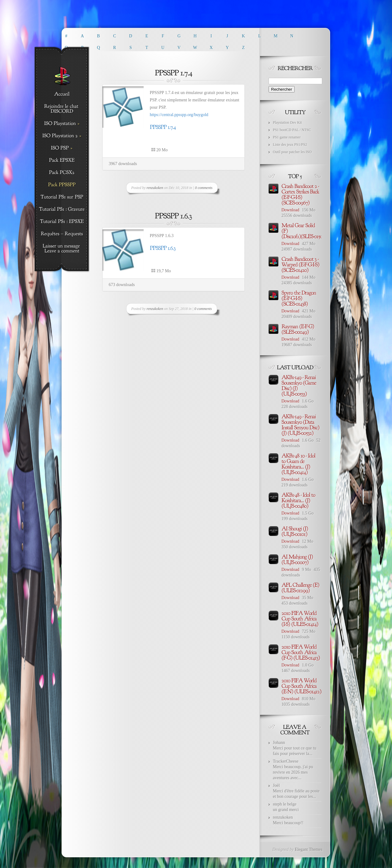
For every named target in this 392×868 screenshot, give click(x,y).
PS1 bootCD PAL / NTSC (292, 130)
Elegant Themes (309, 849)
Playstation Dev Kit (287, 123)
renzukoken (155, 188)
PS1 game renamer (287, 137)
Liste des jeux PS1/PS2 (290, 145)
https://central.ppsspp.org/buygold (179, 115)
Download (290, 210)
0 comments (204, 188)
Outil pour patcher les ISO (292, 152)
